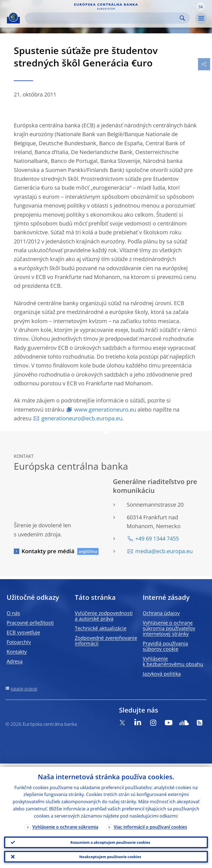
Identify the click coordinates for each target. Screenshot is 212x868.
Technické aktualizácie (101, 628)
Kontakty (17, 652)
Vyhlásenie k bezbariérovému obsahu (173, 661)
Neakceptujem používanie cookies (110, 856)
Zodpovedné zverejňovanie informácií (106, 641)
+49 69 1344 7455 (157, 538)
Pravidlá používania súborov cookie (165, 646)
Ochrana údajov (161, 613)
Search (182, 18)
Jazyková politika (162, 674)
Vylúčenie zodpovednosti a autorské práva (104, 616)
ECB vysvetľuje (23, 632)
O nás (13, 613)
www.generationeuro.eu (105, 409)
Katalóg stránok (24, 689)
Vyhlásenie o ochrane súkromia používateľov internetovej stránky (169, 628)
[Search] (103, 18)
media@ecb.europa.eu (164, 551)
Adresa (15, 661)
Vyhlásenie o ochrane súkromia (65, 824)
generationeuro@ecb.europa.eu (82, 418)
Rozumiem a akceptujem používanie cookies (110, 840)
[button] (201, 6)
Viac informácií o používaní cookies (150, 824)
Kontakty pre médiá (48, 551)
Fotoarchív (19, 642)
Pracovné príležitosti (30, 623)
